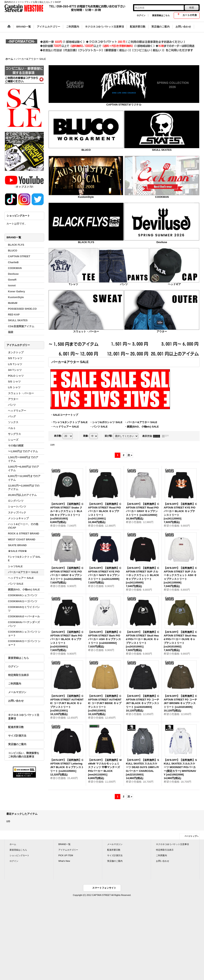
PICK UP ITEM (66, 855)
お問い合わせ (16, 701)
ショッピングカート (19, 855)
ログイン (141, 15)
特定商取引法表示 (19, 675)
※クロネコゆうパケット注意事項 (24, 717)
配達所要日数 (16, 727)
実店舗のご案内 (17, 744)
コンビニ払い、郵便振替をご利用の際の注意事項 (24, 755)
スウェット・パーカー (86, 331)
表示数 (58, 436)
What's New (64, 861)
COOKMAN (162, 197)
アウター (162, 331)
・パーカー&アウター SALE (141, 422)
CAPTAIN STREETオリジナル (124, 105)
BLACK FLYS (86, 242)
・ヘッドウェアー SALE (65, 427)
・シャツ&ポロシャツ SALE (106, 422)
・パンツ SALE (99, 427)
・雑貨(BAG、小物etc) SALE (142, 427)
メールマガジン (17, 692)
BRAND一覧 (64, 844)
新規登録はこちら (161, 15)
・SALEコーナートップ (64, 415)
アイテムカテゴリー (68, 850)
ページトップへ (191, 836)
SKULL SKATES (162, 150)
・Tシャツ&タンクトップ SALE (69, 422)
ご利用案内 (15, 684)
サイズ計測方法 (17, 736)
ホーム (13, 844)
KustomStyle (86, 197)
